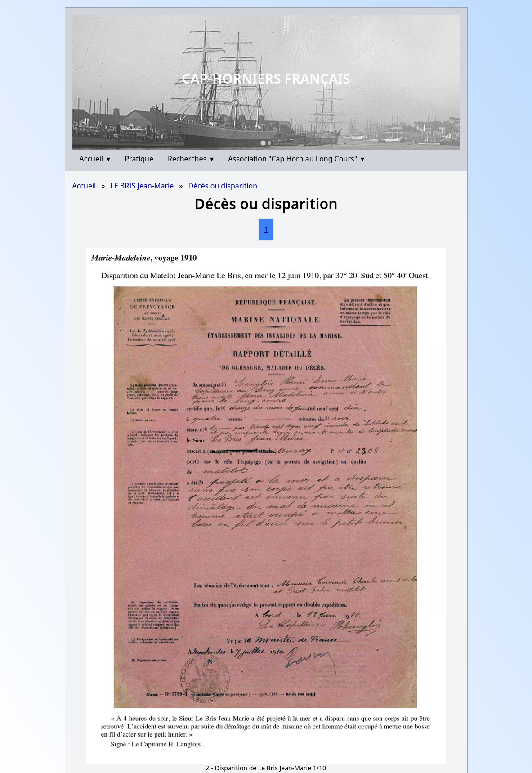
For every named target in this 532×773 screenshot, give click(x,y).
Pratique (139, 159)
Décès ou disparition (223, 186)
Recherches (191, 159)
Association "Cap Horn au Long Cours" (296, 159)
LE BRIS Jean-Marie (142, 186)
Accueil (95, 159)
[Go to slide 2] (269, 143)
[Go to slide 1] (263, 143)
